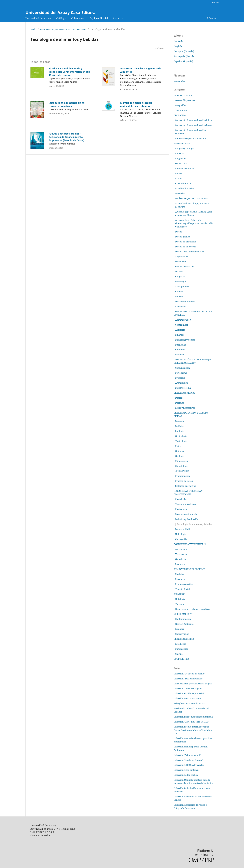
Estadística (181, 644)
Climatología (182, 466)
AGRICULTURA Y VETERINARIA (190, 544)
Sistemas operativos (186, 486)
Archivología (182, 383)
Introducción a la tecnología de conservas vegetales (67, 104)
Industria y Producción (187, 519)
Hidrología (181, 534)
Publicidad (181, 345)
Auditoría (180, 330)
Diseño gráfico (183, 237)
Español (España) (183, 61)
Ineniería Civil (182, 529)
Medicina (180, 574)
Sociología (180, 282)
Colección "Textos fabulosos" (188, 679)
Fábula (179, 178)
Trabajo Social (182, 589)
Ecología (180, 629)
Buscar (212, 18)
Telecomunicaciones (186, 504)
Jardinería (180, 564)
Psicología (180, 579)
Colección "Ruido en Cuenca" (188, 760)
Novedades (179, 81)
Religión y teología (185, 148)
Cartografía (181, 539)
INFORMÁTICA (181, 471)
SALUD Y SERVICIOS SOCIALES (189, 569)
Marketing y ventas (185, 340)
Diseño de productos (186, 242)
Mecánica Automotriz (186, 514)
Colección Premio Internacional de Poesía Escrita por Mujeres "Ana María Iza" (193, 730)
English (178, 46)
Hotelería (180, 599)
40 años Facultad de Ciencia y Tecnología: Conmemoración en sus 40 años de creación (69, 72)
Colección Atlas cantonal (186, 770)
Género (179, 291)
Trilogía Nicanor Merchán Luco (190, 703)
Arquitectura (182, 257)
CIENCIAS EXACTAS (184, 639)
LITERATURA (180, 163)
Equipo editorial (99, 18)
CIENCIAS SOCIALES (184, 267)
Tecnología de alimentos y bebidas (195, 524)
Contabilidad (182, 325)
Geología (180, 456)
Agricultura (181, 549)
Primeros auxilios (184, 584)
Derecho (179, 398)
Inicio (33, 29)
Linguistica (181, 158)
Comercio (180, 350)
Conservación (182, 634)
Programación (182, 476)
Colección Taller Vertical (186, 775)
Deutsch (178, 41)
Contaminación (183, 619)
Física (178, 446)
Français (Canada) (184, 51)
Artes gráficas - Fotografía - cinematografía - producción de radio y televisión (194, 223)
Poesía (179, 173)
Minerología (181, 461)
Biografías (180, 105)
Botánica (180, 426)
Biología (179, 421)
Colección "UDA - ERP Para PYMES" (191, 722)
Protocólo (180, 378)
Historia (179, 272)
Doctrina (180, 403)
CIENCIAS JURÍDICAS (184, 393)
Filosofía (180, 153)
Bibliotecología (183, 388)
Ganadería (180, 559)
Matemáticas (182, 649)
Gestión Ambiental (185, 624)
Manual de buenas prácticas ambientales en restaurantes (137, 104)
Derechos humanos (185, 301)
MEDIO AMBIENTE (183, 614)
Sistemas (180, 355)
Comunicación (182, 368)
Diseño (179, 232)
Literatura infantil (184, 168)
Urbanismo (181, 262)
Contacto (118, 18)
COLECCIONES (181, 659)
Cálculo (179, 654)
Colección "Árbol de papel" (187, 755)
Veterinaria (181, 554)
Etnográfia (181, 306)
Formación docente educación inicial (194, 120)
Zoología (180, 431)
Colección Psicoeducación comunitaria (193, 717)
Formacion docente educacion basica (194, 125)
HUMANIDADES (182, 144)
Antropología (182, 287)
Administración (183, 320)
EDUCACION (180, 115)
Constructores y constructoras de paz (193, 684)
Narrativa (180, 193)
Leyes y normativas (185, 408)
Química (179, 451)
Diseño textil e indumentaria (190, 252)
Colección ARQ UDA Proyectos (189, 765)
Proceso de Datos (184, 481)
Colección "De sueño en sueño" (189, 674)
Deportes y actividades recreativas (193, 609)
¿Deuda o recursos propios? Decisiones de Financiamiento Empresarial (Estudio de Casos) (66, 137)
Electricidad (181, 499)
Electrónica (181, 509)
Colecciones (78, 18)
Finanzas (180, 335)
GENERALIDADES (183, 95)
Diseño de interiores (186, 247)
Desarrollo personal (185, 100)
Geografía (180, 277)
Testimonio (181, 110)
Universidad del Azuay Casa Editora (61, 12)
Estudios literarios (185, 188)
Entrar (215, 2)
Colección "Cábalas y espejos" (189, 689)
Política (179, 296)
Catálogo (61, 18)
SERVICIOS (179, 594)
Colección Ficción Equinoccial (189, 693)
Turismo (180, 604)
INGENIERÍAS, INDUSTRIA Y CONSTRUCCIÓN (63, 29)
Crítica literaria (183, 183)
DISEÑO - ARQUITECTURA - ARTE (191, 198)
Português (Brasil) (184, 56)
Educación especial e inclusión (191, 139)
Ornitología (181, 436)
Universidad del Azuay (38, 18)
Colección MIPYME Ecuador (188, 698)
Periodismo (181, 373)
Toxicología (181, 441)
